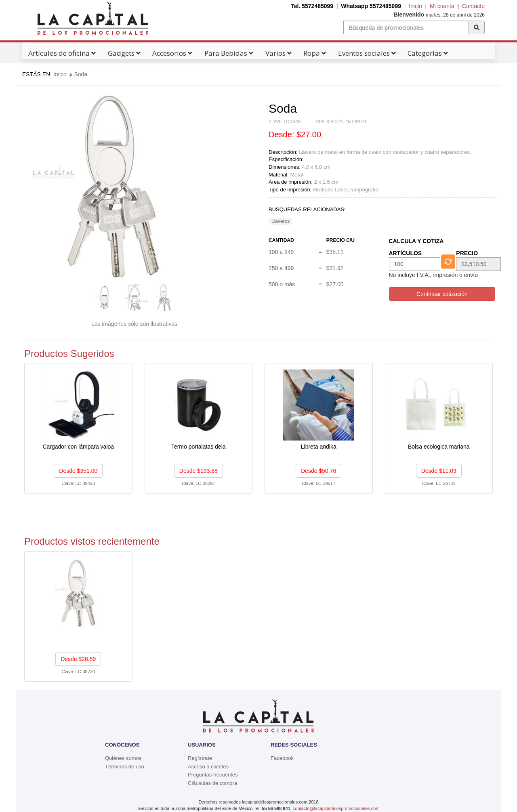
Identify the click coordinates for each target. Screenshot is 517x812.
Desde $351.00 (78, 471)
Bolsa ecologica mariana (439, 447)
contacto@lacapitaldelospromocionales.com (336, 808)
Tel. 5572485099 (312, 6)
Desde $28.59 (78, 659)
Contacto (473, 6)
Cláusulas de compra (212, 783)
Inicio (415, 6)
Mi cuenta (442, 6)
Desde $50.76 (318, 471)
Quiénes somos (123, 758)
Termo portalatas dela (199, 447)
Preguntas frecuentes (213, 775)
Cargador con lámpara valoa (78, 447)
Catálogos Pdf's (51, 76)
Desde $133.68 (199, 471)
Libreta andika (319, 447)
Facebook (282, 758)
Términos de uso (125, 767)
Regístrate (200, 758)
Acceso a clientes (208, 767)
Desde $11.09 (439, 471)
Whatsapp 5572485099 (371, 6)
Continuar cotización (442, 294)
